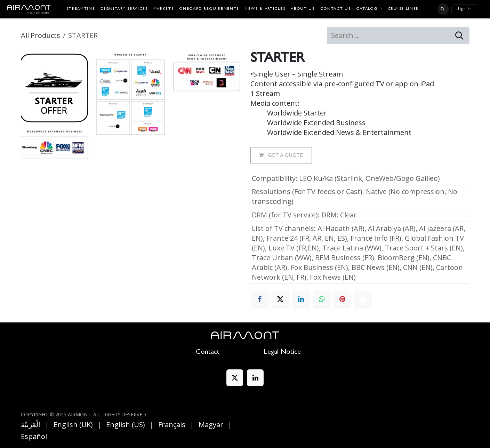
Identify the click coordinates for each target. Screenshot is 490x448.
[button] (443, 9)
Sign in (465, 9)
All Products (41, 35)
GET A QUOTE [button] (281, 155)
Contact (208, 352)
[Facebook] (260, 299)
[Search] (459, 35)
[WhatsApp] (322, 299)
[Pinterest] (342, 299)
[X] (280, 299)
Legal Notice (282, 352)
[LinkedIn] (301, 299)
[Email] (363, 299)
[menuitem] (81, 9)
